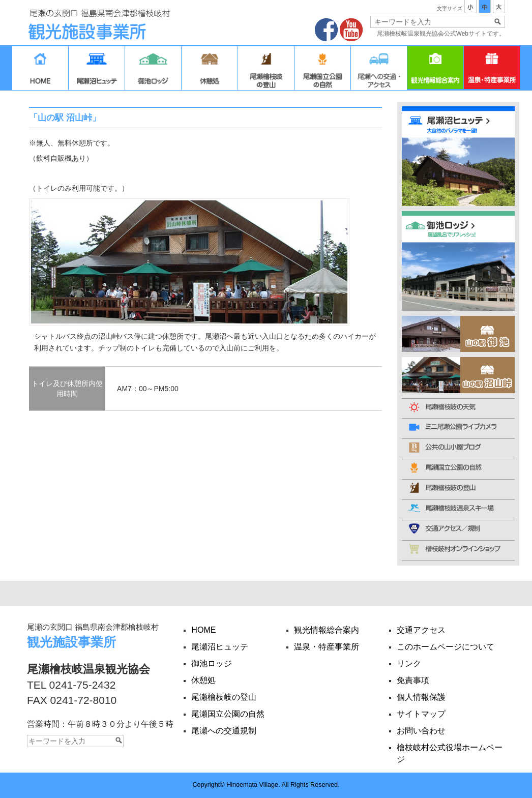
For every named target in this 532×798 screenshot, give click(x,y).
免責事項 (413, 680)
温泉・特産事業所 (492, 71)
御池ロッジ (153, 71)
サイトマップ (421, 714)
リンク (409, 663)
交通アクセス (379, 71)
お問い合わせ (421, 730)
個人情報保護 (421, 697)
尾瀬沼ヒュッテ (97, 71)
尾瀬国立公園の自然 (322, 71)
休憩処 (210, 71)
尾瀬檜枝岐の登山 (266, 71)
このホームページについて (446, 646)
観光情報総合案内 (435, 71)
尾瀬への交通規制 (224, 730)
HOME (40, 71)
